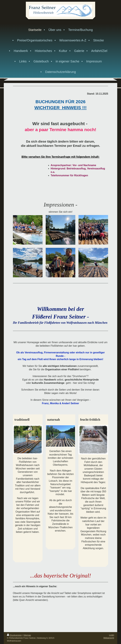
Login (112, 635)
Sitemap (27, 635)
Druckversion (14, 635)
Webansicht (109, 638)
